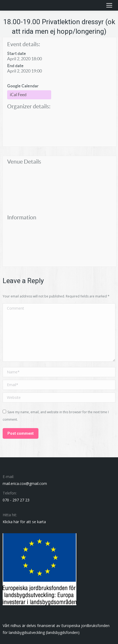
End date (15, 66)
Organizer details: (29, 106)
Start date (17, 53)
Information (22, 217)
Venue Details (24, 162)
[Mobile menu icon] (109, 5)
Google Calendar (23, 86)
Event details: (24, 44)
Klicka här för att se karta (24, 522)
